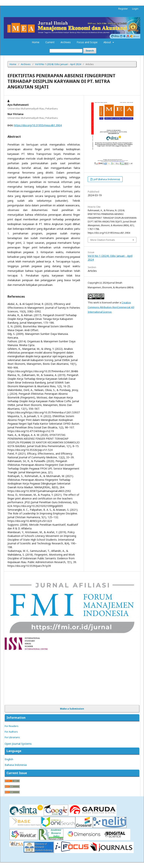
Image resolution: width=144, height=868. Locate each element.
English (9, 759)
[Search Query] (66, 51)
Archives (66, 42)
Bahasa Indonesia (16, 765)
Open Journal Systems (18, 744)
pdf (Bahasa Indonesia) (106, 179)
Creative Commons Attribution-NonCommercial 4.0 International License (111, 307)
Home (36, 42)
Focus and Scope (87, 42)
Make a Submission (72, 709)
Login (135, 9)
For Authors (11, 732)
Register (123, 9)
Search (90, 51)
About (108, 42)
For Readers (12, 726)
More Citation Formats (103, 240)
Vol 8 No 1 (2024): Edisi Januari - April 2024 (58, 64)
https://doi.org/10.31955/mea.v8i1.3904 (38, 125)
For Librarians (12, 737)
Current (50, 42)
